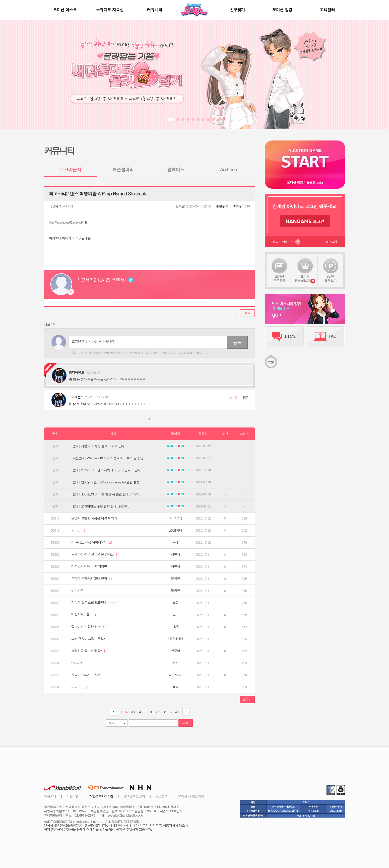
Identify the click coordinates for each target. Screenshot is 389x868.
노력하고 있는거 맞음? (90, 651)
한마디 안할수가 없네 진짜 (92, 578)
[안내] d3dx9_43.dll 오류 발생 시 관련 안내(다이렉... (106, 494)
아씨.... (79, 687)
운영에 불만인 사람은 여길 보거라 (94, 518)
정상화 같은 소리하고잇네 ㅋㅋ (95, 603)
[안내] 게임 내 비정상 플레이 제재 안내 (98, 446)
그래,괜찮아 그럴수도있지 (89, 639)
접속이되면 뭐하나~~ (89, 627)
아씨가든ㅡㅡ (80, 591)
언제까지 (77, 663)
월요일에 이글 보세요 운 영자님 (96, 554)
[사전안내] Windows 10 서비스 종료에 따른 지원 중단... (109, 458)
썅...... (79, 530)
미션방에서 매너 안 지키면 (89, 566)
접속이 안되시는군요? (86, 675)
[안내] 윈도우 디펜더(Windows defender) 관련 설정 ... (107, 482)
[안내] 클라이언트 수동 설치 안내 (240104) (100, 506)
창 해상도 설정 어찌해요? (92, 542)
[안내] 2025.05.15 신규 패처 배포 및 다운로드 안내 (106, 470)
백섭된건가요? (84, 615)
